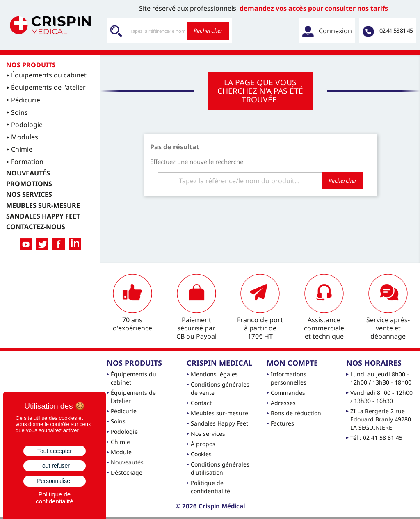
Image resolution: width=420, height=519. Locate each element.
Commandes (288, 393)
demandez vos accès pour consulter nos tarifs (314, 8)
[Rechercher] (169, 31)
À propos (203, 444)
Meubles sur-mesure (219, 413)
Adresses (283, 403)
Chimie (120, 442)
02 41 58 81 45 (396, 31)
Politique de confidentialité (210, 487)
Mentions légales (214, 374)
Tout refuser (55, 466)
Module (121, 452)
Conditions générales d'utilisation (220, 468)
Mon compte (292, 363)
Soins (118, 421)
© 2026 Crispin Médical (210, 506)
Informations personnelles (289, 378)
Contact (201, 403)
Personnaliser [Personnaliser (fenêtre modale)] (55, 481)
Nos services (208, 434)
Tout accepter (55, 451)
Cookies (201, 454)
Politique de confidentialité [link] (55, 498)
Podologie (124, 431)
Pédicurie (124, 411)
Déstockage (127, 472)
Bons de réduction (296, 413)
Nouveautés (127, 462)
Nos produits (31, 65)
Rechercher (208, 31)
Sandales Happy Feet (219, 423)
